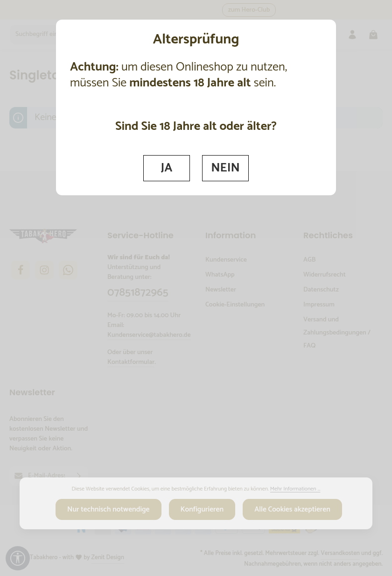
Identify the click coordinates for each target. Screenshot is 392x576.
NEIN (226, 168)
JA (166, 168)
